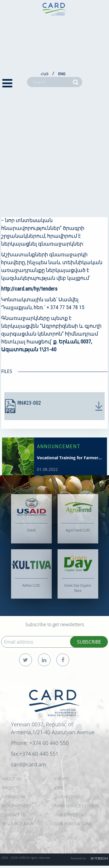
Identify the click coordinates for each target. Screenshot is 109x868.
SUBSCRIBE (89, 642)
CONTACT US (14, 815)
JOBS (59, 788)
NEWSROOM (14, 797)
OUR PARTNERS (16, 806)
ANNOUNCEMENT (59, 446)
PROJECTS (11, 788)
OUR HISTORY (67, 797)
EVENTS (61, 779)
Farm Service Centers (77, 806)
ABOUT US (12, 779)
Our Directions (71, 815)
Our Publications (73, 824)
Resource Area (17, 824)
